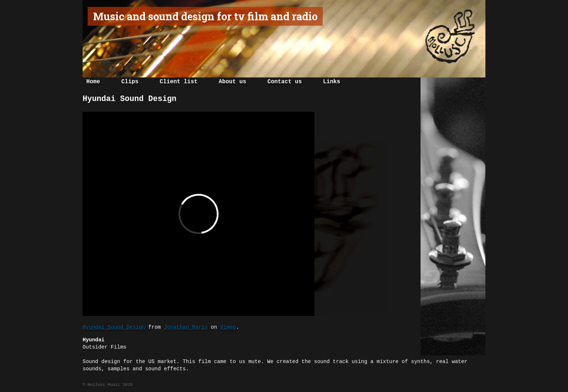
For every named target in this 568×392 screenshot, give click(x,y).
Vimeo (228, 327)
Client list (179, 82)
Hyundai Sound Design (114, 327)
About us (233, 82)
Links (332, 82)
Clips (130, 82)
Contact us (285, 82)
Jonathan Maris (186, 327)
